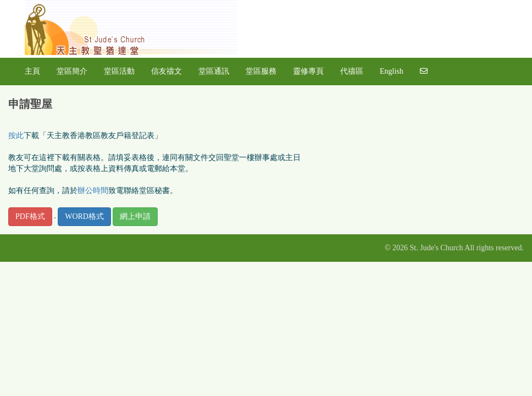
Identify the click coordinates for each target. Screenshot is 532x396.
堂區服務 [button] (261, 71)
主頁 (32, 71)
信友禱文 (167, 71)
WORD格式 (84, 216)
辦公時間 (93, 191)
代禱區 (352, 71)
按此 (16, 136)
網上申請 (135, 216)
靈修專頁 (308, 71)
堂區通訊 (214, 71)
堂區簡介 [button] (72, 71)
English (392, 71)
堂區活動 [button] (119, 71)
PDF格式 (30, 216)
